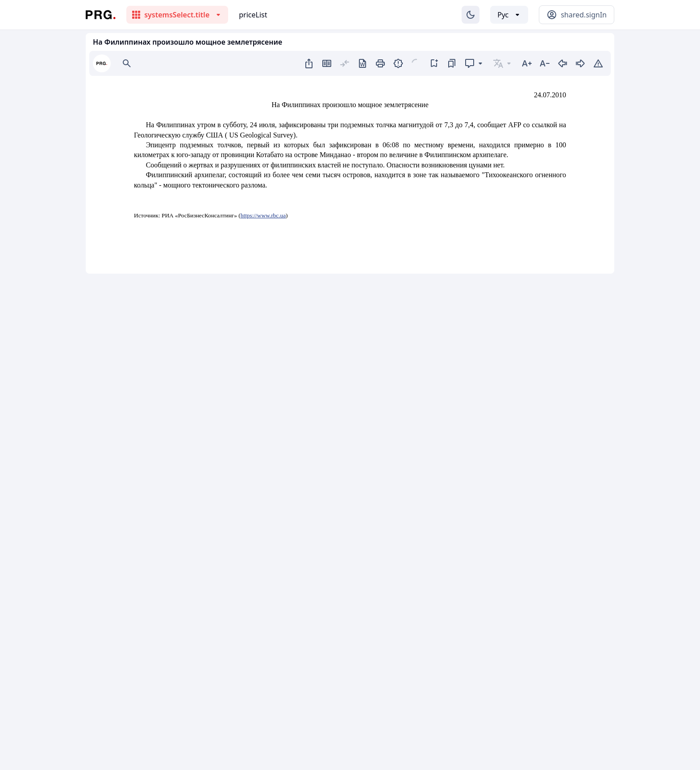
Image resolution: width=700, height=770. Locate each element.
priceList (253, 15)
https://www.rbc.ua (263, 215)
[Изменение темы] (471, 15)
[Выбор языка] (509, 15)
